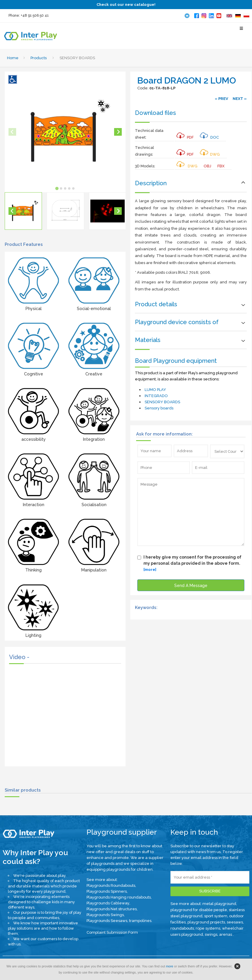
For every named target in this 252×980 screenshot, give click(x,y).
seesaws (235, 922)
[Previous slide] (12, 132)
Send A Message (191, 586)
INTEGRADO (156, 396)
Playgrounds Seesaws (107, 921)
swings (211, 934)
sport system (216, 916)
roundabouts (182, 928)
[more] (150, 570)
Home (13, 58)
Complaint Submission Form (112, 932)
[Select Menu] (242, 31)
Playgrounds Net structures (112, 909)
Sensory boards (159, 408)
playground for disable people (199, 910)
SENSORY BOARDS (162, 402)
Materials (148, 340)
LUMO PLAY (155, 390)
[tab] (57, 188)
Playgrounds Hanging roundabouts (119, 897)
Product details (156, 304)
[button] (23, 211)
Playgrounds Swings (105, 915)
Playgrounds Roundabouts (111, 885)
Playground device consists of (177, 322)
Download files (155, 113)
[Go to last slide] (12, 211)
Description (151, 183)
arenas (226, 934)
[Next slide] (118, 132)
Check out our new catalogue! (126, 5)
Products (39, 58)
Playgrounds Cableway (108, 903)
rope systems (208, 928)
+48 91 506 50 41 (35, 16)
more (169, 966)
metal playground (219, 904)
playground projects (206, 922)
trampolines (140, 921)
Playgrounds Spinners (107, 891)
